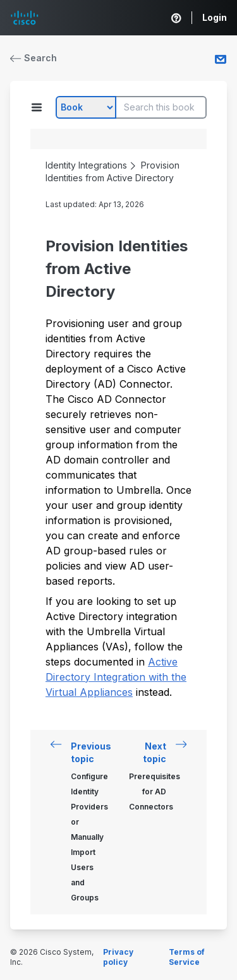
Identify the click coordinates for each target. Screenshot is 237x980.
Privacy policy (118, 957)
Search (33, 58)
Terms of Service (187, 957)
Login (215, 17)
